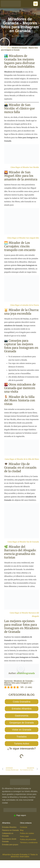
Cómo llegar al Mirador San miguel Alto (23, 238)
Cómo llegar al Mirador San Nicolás (25, 167)
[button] (36, 4)
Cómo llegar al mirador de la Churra (25, 305)
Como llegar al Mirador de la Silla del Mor (21, 459)
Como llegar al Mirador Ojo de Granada (23, 542)
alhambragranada (26, 673)
